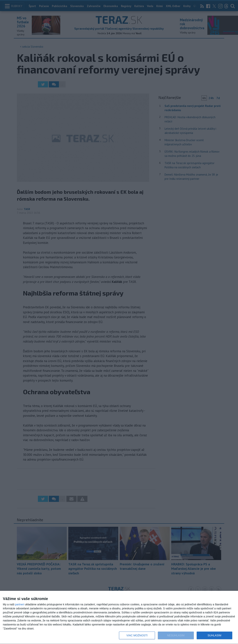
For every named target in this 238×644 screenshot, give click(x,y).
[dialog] (119, 618)
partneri (20, 604)
